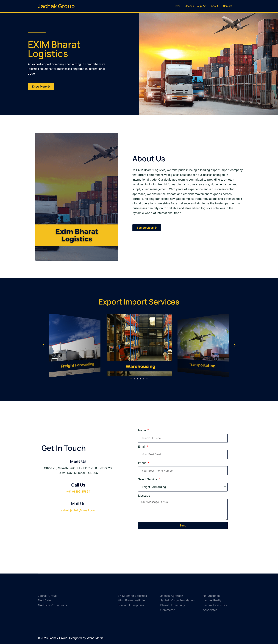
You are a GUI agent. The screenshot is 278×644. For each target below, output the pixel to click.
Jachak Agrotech (172, 596)
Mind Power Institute (131, 600)
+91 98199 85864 (78, 491)
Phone (143, 463)
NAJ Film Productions (52, 605)
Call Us (78, 485)
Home (177, 6)
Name (142, 430)
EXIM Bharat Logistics (132, 596)
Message (144, 496)
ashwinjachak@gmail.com (78, 510)
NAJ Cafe (44, 600)
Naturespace (211, 596)
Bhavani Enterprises (131, 605)
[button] (43, 345)
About (215, 6)
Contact (228, 6)
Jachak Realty (212, 600)
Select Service (148, 479)
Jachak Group (56, 6)
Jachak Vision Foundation (177, 600)
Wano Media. (96, 638)
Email (142, 447)
